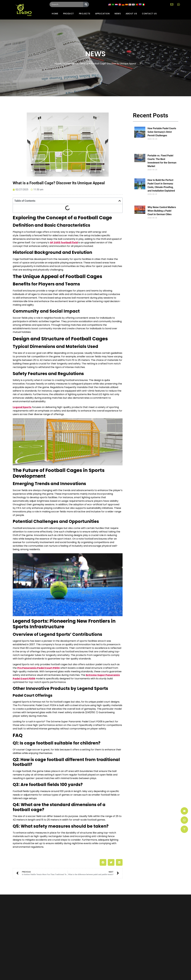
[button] (120, 201)
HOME (55, 14)
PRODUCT (69, 14)
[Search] (86, 4)
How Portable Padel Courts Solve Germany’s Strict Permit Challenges (162, 132)
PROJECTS (85, 14)
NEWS (118, 14)
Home (58, 64)
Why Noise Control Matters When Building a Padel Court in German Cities (162, 211)
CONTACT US (149, 14)
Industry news (71, 64)
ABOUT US (131, 14)
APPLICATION (102, 14)
